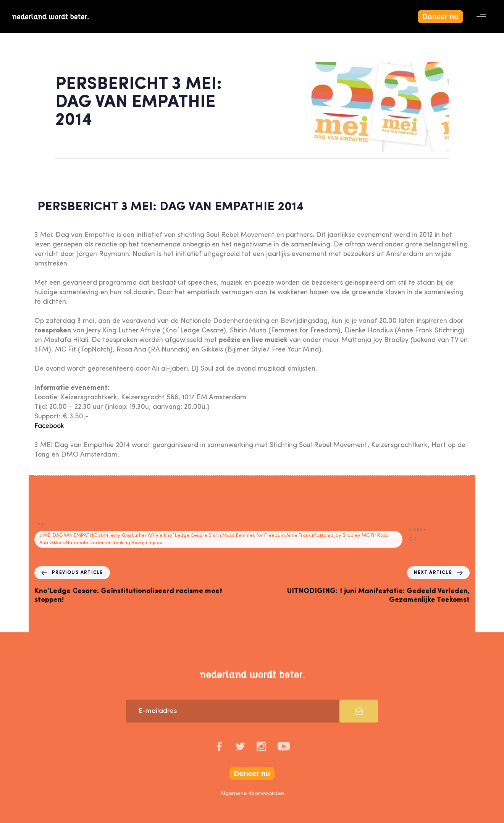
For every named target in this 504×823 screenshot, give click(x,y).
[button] (481, 17)
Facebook (49, 426)
